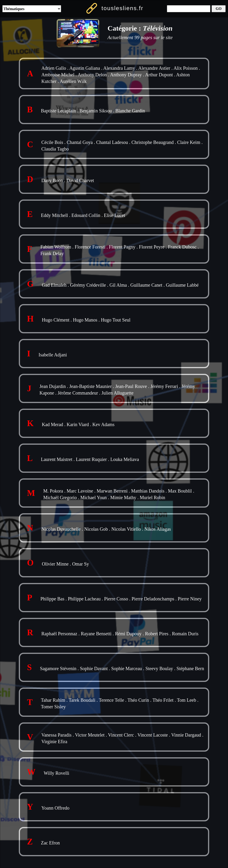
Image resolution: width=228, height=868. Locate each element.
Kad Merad (53, 424)
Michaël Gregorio (60, 497)
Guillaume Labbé (182, 285)
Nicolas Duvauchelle (61, 529)
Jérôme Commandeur (78, 393)
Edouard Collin (86, 215)
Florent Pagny (122, 247)
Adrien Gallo (54, 68)
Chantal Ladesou (112, 142)
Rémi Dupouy (128, 634)
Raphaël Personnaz (59, 634)
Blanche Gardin (130, 111)
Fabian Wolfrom (56, 247)
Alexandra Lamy (119, 68)
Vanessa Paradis (56, 735)
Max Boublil (180, 491)
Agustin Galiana (85, 68)
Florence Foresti (90, 247)
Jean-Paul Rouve (131, 386)
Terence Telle (111, 700)
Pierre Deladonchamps (153, 599)
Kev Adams (103, 424)
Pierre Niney (190, 599)
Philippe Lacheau (84, 599)
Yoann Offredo (55, 808)
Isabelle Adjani (53, 355)
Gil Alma (118, 285)
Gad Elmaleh (54, 285)
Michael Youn (94, 497)
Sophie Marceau (127, 668)
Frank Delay (52, 253)
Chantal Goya (80, 142)
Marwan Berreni (112, 491)
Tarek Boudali (82, 700)
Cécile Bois (52, 142)
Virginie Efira (54, 742)
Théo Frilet (163, 700)
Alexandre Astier (154, 68)
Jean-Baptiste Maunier (91, 386)
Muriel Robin (153, 497)
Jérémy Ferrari (164, 386)
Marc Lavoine (80, 491)
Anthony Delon (92, 75)
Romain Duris (185, 634)
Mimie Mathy (123, 497)
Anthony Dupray (126, 75)
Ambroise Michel (58, 75)
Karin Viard (78, 424)
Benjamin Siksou (96, 111)
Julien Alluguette (118, 393)
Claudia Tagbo (55, 149)
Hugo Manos (85, 320)
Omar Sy (81, 564)
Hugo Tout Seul (116, 320)
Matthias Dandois (148, 491)
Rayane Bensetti (96, 634)
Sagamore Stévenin (58, 668)
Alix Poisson (186, 68)
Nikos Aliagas (158, 529)
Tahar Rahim (53, 700)
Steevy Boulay (159, 668)
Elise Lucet (115, 215)
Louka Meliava (125, 459)
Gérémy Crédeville (88, 285)
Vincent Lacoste (153, 735)
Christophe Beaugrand (152, 142)
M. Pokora (53, 491)
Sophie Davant (94, 668)
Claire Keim (189, 142)
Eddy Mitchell (54, 215)
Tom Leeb (187, 700)
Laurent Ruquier (91, 459)
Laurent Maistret (57, 459)
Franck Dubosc (182, 247)
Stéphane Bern (190, 668)
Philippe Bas (52, 599)
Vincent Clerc (121, 735)
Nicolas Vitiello (126, 529)
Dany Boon (52, 180)
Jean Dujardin (53, 386)
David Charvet (80, 180)
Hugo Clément (56, 320)
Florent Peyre (152, 247)
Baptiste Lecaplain (58, 111)
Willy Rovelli (57, 773)
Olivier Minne (55, 564)
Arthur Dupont (159, 75)
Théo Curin (138, 700)
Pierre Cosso (116, 599)
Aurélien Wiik (73, 81)
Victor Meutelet (90, 735)
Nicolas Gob (96, 529)
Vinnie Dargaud (186, 735)
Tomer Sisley (53, 707)
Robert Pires (157, 634)
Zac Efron (50, 843)
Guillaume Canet (146, 285)
